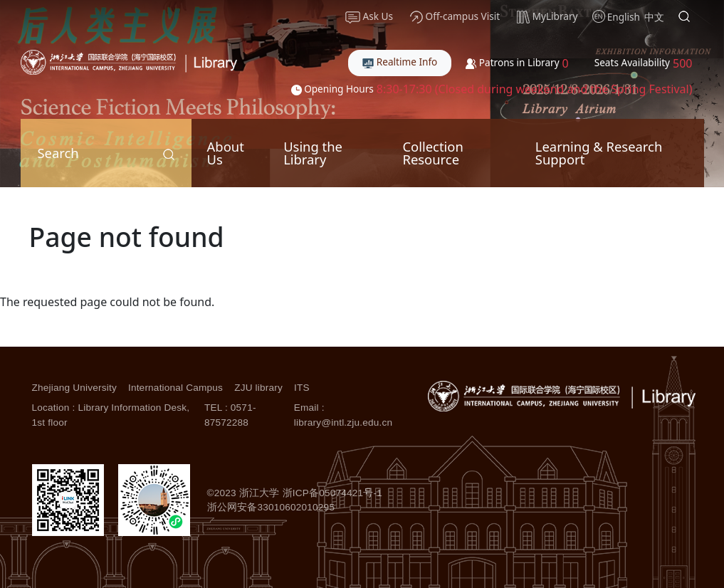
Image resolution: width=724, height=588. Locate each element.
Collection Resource (432, 153)
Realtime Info (400, 62)
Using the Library (313, 153)
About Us (226, 153)
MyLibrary (547, 16)
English (624, 17)
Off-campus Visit (455, 16)
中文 (654, 17)
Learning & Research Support (599, 153)
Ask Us (369, 16)
